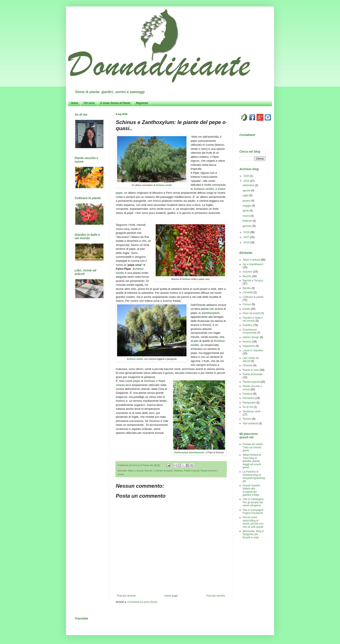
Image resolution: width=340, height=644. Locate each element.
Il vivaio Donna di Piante (115, 103)
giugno (247, 201)
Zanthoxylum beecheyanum (189, 452)
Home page (171, 596)
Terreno (247, 419)
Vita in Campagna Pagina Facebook (253, 512)
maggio (247, 206)
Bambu (247, 288)
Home (74, 103)
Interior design (251, 337)
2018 (247, 232)
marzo (246, 216)
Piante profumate (253, 374)
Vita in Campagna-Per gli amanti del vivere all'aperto (253, 502)
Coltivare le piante (163, 471)
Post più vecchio (216, 596)
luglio (246, 195)
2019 (247, 181)
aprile (246, 211)
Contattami (247, 135)
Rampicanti (249, 403)
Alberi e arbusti (136, 471)
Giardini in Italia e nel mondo (253, 319)
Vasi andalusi (250, 423)
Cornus (247, 304)
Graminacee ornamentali (250, 331)
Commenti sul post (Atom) (142, 602)
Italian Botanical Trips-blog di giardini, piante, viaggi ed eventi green (252, 461)
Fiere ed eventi (251, 313)
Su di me (248, 407)
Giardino (178, 471)
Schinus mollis (164, 185)
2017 (247, 237)
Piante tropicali (192, 471)
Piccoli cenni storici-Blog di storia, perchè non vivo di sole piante (253, 522)
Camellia (248, 292)
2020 (247, 176)
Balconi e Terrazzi (253, 281)
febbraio (248, 221)
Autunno (248, 272)
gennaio (247, 226)
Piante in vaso (251, 370)
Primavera (249, 398)
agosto (247, 190)
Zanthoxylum (210, 313)
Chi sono (89, 103)
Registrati (142, 103)
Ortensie (248, 365)
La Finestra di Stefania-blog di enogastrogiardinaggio (254, 476)
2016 (247, 242)
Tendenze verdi (251, 412)
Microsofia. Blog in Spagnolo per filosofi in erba (253, 534)
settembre (249, 185)
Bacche (149, 471)
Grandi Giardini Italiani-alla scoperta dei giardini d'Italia (251, 490)
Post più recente (126, 596)
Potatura (248, 394)
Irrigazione (249, 346)
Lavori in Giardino (253, 350)
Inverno (247, 342)
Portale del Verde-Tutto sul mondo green (253, 447)
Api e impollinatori (253, 264)
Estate (246, 309)
